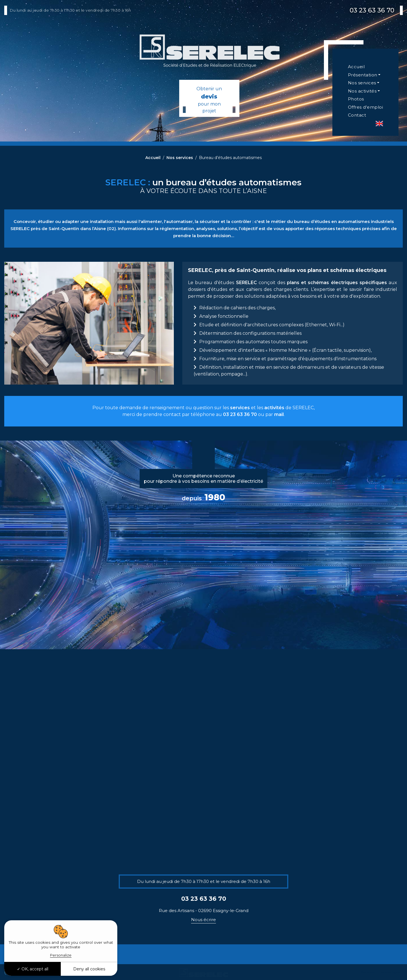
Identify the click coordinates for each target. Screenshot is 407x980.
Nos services (362, 83)
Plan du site (368, 972)
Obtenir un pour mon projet (209, 100)
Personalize (61, 955)
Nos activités (362, 91)
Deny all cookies (89, 969)
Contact (357, 115)
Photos (356, 99)
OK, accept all (33, 969)
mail (279, 414)
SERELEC (246, 283)
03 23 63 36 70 (372, 10)
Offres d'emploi (366, 107)
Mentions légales (390, 972)
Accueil (356, 67)
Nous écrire (203, 920)
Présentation (363, 75)
